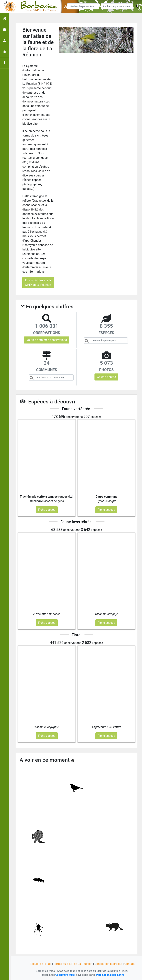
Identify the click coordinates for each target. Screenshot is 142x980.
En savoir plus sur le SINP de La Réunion (38, 283)
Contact (130, 964)
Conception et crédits (109, 964)
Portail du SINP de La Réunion (73, 964)
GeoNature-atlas (65, 975)
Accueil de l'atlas (40, 964)
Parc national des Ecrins (110, 975)
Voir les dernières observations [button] (47, 340)
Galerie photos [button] (106, 377)
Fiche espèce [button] (47, 510)
